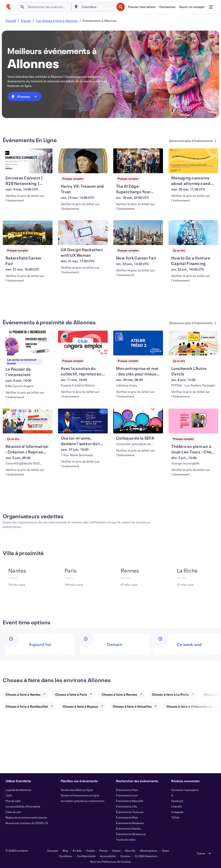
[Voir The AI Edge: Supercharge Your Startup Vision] (138, 161)
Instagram (177, 812)
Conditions (66, 856)
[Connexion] (167, 7)
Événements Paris (127, 790)
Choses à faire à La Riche (170, 694)
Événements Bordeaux (130, 823)
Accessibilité (108, 856)
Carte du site (13, 812)
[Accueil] (8, 7)
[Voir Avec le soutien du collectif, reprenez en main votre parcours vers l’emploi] (83, 343)
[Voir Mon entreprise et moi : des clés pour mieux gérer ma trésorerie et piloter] (138, 343)
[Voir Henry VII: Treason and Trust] (83, 161)
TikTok (175, 817)
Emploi (91, 851)
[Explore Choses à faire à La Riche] (194, 694)
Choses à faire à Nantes (23, 694)
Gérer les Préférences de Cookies (110, 862)
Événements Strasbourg (131, 834)
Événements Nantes (129, 828)
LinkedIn (177, 806)
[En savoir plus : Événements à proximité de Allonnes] (191, 323)
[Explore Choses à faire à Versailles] (157, 706)
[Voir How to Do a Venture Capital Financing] (193, 233)
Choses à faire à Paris (71, 694)
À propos (53, 851)
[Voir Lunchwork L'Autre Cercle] (193, 343)
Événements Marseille (130, 801)
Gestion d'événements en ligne (80, 795)
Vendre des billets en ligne (77, 790)
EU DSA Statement (146, 856)
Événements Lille (127, 806)
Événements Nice (127, 817)
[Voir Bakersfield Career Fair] (28, 233)
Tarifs (9, 795)
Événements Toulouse (130, 812)
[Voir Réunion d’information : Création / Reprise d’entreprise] (28, 421)
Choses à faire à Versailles (132, 706)
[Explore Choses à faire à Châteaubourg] (217, 706)
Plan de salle (13, 801)
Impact (116, 851)
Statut (166, 851)
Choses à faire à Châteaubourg (189, 706)
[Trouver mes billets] (142, 7)
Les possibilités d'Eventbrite (23, 806)
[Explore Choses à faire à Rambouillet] (53, 706)
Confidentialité (86, 856)
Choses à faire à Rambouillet (27, 706)
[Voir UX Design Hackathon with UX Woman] (83, 233)
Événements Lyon (127, 795)
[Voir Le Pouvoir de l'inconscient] (28, 343)
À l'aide (77, 851)
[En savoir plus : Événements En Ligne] (191, 141)
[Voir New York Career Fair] (138, 233)
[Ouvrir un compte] (192, 7)
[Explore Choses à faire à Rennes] (142, 694)
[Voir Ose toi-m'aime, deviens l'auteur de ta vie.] (83, 421)
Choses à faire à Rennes (119, 694)
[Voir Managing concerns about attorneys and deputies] (193, 161)
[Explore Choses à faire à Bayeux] (103, 706)
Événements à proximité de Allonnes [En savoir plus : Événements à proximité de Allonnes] (49, 322)
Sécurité (130, 851)
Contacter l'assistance (185, 790)
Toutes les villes (126, 839)
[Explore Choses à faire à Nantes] (46, 694)
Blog (65, 851)
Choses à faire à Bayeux (80, 706)
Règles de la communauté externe (26, 817)
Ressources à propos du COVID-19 (27, 823)
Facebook (177, 801)
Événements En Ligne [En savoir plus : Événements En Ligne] (30, 140)
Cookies (125, 856)
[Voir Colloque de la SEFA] (138, 421)
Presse (103, 851)
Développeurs (149, 851)
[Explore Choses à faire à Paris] (92, 694)
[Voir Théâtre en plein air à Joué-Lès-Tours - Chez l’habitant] (193, 421)
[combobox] (98, 7)
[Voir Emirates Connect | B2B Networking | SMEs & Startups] (28, 161)
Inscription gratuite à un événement (83, 801)
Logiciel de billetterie (18, 790)
